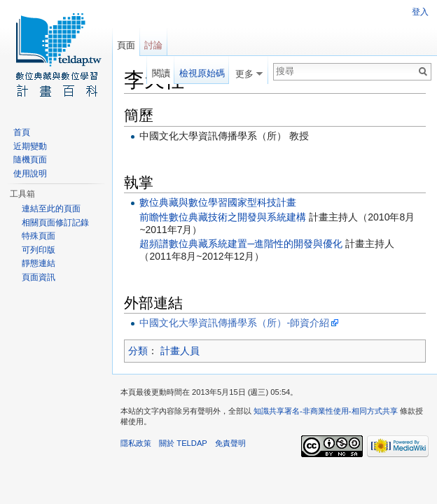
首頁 (22, 132)
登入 (420, 12)
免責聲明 (230, 443)
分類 (138, 351)
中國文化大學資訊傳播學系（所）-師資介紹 (234, 323)
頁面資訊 (39, 277)
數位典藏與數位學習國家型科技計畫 (218, 202)
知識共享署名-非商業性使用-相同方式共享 (325, 411)
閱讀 (161, 73)
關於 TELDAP (183, 443)
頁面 (126, 45)
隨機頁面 (30, 160)
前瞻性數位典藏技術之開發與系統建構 (223, 217)
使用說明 (30, 174)
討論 (153, 45)
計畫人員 (180, 351)
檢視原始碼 (202, 73)
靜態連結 (39, 263)
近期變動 (30, 146)
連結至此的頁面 (51, 209)
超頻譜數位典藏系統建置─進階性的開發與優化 (241, 244)
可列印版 (39, 250)
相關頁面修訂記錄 (55, 223)
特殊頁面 (39, 236)
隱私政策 (136, 443)
